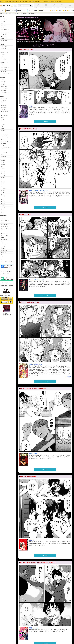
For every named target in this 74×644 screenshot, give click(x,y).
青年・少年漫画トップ (5, 34)
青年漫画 (3, 122)
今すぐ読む (45, 122)
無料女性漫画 (3, 103)
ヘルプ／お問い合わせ (5, 67)
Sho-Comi (3, 248)
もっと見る (68, 377)
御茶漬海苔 (3, 178)
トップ (3, 11)
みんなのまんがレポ (5, 93)
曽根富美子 (3, 197)
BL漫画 (2, 128)
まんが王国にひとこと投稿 (6, 74)
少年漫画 (3, 124)
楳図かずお (3, 173)
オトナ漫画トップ (4, 41)
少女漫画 (3, 120)
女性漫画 (3, 118)
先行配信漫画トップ (5, 30)
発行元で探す (3, 91)
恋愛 (2, 133)
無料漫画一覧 (3, 101)
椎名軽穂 (3, 191)
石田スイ (3, 167)
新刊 (64, 11)
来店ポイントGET (4, 47)
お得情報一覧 (3, 49)
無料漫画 (41, 11)
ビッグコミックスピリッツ (6, 229)
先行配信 (8, 11)
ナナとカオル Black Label (36, 280)
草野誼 (2, 186)
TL (25, 11)
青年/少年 (19, 11)
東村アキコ (3, 206)
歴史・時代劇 (3, 144)
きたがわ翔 (3, 182)
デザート (3, 255)
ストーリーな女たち (5, 220)
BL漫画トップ (4, 38)
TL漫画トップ (3, 36)
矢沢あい (3, 212)
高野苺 (2, 199)
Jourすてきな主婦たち (5, 244)
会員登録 (3, 55)
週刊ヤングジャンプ (5, 235)
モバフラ (3, 259)
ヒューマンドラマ (4, 135)
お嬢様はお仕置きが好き (35, 364)
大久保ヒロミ (3, 175)
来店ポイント (70, 11)
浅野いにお (3, 165)
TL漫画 (2, 126)
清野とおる (3, 195)
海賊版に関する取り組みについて (7, 295)
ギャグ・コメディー (5, 137)
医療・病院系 (3, 156)
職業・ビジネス (4, 139)
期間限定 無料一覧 (4, 112)
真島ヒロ (3, 210)
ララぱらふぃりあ (34, 628)
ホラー (2, 150)
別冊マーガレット (4, 240)
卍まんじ (31, 540)
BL (30, 11)
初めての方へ (3, 72)
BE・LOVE (3, 218)
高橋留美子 (3, 201)
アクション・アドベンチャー (7, 148)
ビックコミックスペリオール (7, 261)
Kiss (2, 231)
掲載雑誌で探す (4, 86)
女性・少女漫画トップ (5, 32)
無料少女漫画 (3, 105)
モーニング (3, 246)
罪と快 (31, 106)
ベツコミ (3, 242)
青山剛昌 (3, 162)
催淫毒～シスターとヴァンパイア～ (38, 191)
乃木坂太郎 (3, 203)
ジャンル (53, 11)
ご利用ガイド (3, 69)
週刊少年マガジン (4, 233)
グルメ (2, 154)
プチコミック (3, 222)
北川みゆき (3, 184)
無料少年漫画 (3, 109)
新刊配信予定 (3, 25)
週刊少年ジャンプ (4, 227)
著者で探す (3, 84)
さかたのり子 (3, 188)
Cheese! (2, 237)
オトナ (36, 11)
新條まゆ (3, 193)
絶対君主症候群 (33, 454)
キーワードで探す (4, 88)
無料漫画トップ (4, 19)
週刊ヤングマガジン (5, 225)
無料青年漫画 (3, 107)
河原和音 (3, 180)
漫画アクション (4, 257)
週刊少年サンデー (4, 250)
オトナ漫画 (3, 131)
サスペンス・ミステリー (6, 141)
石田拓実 (3, 169)
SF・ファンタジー (4, 152)
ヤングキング (3, 253)
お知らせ (3, 65)
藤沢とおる (3, 208)
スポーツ (3, 146)
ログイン (3, 57)
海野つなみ (3, 171)
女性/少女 (14, 11)
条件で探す (3, 80)
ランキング (59, 11)
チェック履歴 (3, 59)
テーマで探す (3, 82)
